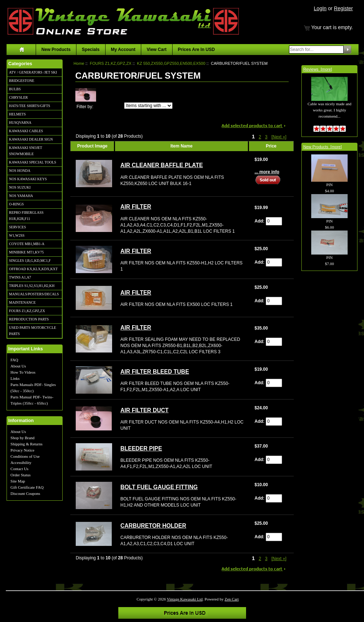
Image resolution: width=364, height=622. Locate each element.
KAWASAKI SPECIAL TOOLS (33, 162)
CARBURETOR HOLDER (153, 526)
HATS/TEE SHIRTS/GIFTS (30, 106)
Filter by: (85, 107)
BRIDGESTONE (22, 81)
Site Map (18, 481)
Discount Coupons (25, 493)
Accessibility (21, 462)
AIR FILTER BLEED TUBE (155, 372)
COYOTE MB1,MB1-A (27, 244)
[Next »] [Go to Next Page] (279, 137)
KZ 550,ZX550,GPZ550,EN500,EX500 (171, 63)
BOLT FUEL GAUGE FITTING (159, 487)
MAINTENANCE (22, 302)
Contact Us (19, 469)
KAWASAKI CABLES (26, 131)
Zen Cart (232, 599)
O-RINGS (17, 204)
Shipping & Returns (27, 444)
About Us (18, 366)
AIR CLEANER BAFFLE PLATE (162, 165)
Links (15, 378)
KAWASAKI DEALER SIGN (31, 139)
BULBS (15, 89)
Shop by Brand (23, 438)
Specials (91, 50)
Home (79, 63)
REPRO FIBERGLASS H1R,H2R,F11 (26, 216)
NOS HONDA (20, 171)
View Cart (157, 50)
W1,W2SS (17, 235)
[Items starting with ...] (148, 106)
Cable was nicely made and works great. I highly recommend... (329, 102)
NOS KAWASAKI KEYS (28, 179)
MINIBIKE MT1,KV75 (27, 252)
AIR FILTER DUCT (145, 410)
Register (343, 8)
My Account (123, 50)
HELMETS (17, 114)
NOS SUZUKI (20, 187)
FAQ (14, 360)
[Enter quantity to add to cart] (274, 221)
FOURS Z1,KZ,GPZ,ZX (27, 311)
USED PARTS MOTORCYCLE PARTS (33, 331)
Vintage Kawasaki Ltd (185, 599)
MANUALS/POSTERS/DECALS (34, 294)
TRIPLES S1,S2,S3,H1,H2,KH (32, 286)
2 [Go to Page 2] (260, 137)
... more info (267, 172)
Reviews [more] (318, 69)
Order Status (21, 475)
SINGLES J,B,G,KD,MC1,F (30, 261)
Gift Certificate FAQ (27, 487)
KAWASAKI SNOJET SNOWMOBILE (26, 151)
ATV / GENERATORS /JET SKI (33, 72)
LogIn (320, 8)
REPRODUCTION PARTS (29, 319)
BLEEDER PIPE (141, 448)
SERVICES (17, 227)
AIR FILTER (136, 207)
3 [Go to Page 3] (266, 137)
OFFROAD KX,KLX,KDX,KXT (33, 269)
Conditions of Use (25, 456)
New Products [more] (323, 147)
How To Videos (23, 372)
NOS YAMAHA (21, 196)
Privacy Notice (23, 450)
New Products (56, 50)
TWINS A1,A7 (20, 277)
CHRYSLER (19, 97)
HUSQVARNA (20, 123)
